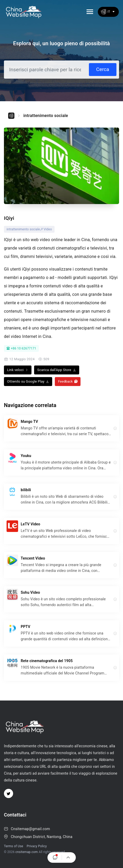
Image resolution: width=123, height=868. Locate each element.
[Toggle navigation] (90, 12)
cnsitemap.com (27, 852)
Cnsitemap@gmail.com (30, 829)
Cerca (103, 69)
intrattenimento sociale (46, 116)
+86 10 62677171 (21, 348)
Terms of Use (14, 846)
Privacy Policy (37, 846)
